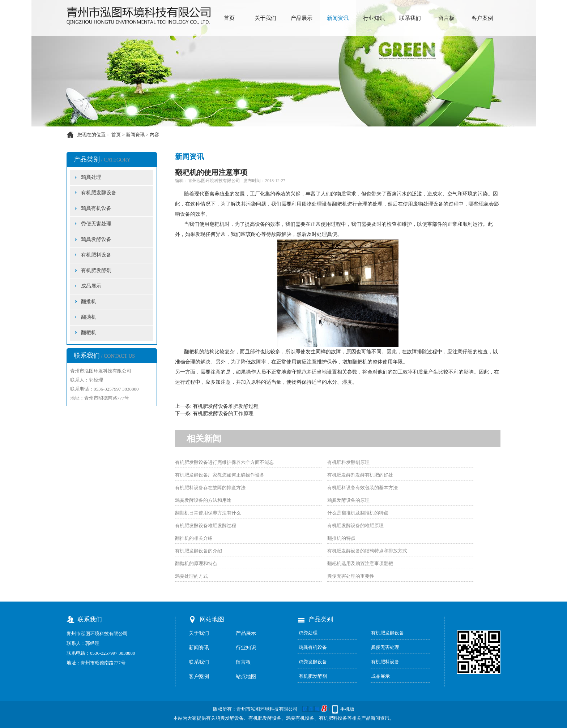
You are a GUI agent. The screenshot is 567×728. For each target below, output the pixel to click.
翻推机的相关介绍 (194, 538)
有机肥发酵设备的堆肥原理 (355, 525)
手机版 (347, 709)
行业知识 (374, 18)
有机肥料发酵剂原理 (348, 462)
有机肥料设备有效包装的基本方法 (363, 488)
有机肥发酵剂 (96, 270)
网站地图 (212, 619)
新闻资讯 (338, 18)
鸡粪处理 (91, 177)
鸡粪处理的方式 (191, 576)
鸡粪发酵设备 (96, 239)
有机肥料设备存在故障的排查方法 (210, 488)
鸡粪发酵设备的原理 (348, 500)
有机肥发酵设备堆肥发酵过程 (226, 406)
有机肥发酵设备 (99, 193)
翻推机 (89, 301)
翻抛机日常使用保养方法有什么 (208, 513)
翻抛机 (89, 317)
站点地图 (246, 677)
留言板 (446, 18)
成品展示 (91, 286)
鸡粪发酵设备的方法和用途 (203, 500)
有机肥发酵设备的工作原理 (223, 413)
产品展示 (302, 18)
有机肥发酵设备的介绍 (199, 551)
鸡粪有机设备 (96, 208)
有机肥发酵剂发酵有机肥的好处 (360, 475)
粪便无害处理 (96, 224)
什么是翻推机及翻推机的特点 (358, 513)
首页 (229, 18)
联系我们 (410, 18)
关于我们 (265, 18)
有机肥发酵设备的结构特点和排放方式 (367, 551)
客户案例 (482, 18)
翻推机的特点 (341, 538)
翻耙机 (89, 333)
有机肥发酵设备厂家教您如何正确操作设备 (220, 475)
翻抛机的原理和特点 (196, 563)
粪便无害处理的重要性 (351, 576)
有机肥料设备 (96, 255)
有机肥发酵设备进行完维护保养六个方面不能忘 (224, 462)
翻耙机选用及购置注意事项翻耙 (360, 563)
